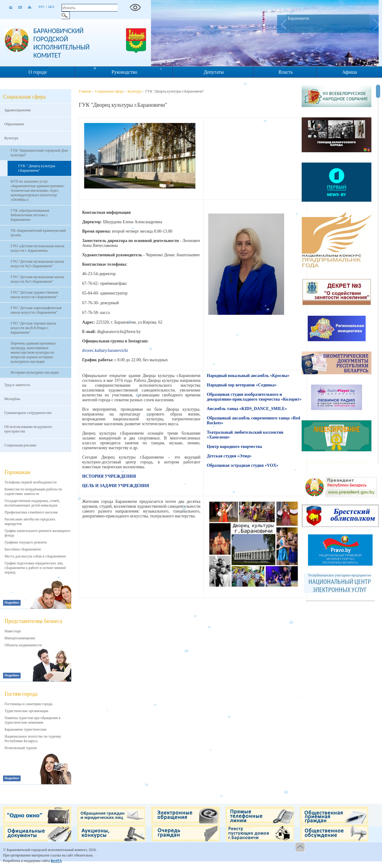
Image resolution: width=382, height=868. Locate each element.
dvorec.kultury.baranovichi (105, 350)
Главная (85, 91)
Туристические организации (26, 711)
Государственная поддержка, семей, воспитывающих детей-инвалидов (32, 503)
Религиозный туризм (21, 748)
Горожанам (17, 472)
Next (374, 24)
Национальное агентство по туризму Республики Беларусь (33, 739)
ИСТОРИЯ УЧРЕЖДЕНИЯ (109, 476)
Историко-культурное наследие (35, 372)
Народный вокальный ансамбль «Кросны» (248, 376)
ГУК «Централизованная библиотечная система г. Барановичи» (30, 215)
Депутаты (214, 72)
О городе (38, 72)
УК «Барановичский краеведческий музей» (38, 233)
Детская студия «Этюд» (229, 456)
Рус (42, 7)
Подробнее (12, 602)
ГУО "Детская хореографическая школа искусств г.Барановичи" (36, 310)
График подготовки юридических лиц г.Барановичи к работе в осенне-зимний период (35, 568)
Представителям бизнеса (33, 621)
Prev (282, 24)
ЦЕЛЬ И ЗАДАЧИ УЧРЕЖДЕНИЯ (116, 486)
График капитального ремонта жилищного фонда (37, 533)
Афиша (349, 72)
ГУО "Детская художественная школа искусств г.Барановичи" (34, 295)
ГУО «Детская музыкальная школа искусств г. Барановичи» (37, 248)
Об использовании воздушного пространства (28, 429)
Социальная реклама (20, 445)
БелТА (56, 861)
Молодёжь (12, 399)
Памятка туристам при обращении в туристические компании (32, 720)
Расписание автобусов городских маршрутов (30, 521)
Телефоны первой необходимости (31, 482)
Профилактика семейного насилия (31, 512)
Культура (11, 138)
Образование (14, 124)
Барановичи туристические (26, 729)
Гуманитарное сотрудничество (28, 413)
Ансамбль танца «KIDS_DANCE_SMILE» (247, 409)
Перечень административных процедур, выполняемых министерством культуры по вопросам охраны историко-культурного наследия (33, 352)
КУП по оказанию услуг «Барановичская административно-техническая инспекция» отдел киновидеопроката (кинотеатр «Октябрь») (38, 190)
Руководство (124, 72)
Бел (51, 7)
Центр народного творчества (234, 447)
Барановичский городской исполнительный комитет (62, 43)
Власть (286, 72)
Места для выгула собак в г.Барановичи (35, 556)
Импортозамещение (20, 638)
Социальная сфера (109, 91)
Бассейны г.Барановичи (23, 549)
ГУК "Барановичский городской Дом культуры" (39, 153)
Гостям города (21, 694)
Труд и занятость (17, 385)
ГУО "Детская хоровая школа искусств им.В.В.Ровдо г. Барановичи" (33, 328)
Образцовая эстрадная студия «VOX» (243, 465)
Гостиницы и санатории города (28, 704)
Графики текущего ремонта (26, 542)
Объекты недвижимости (23, 645)
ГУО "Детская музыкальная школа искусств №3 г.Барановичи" (37, 279)
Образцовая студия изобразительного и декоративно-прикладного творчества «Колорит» (254, 397)
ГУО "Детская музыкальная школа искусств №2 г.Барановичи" (37, 264)
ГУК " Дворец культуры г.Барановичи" (37, 168)
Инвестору (13, 631)
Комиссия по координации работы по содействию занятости (33, 491)
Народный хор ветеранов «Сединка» (242, 385)
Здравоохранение (18, 110)
